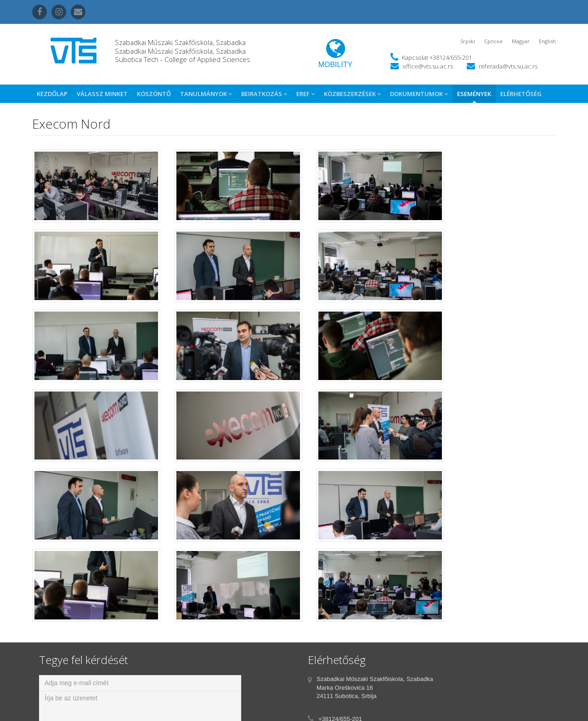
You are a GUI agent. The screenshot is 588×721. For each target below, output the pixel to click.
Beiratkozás (264, 94)
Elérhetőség (521, 94)
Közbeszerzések (352, 94)
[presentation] (109, 681)
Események (474, 94)
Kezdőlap (52, 94)
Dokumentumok (419, 94)
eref (305, 94)
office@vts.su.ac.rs (428, 66)
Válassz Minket (102, 94)
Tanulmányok (206, 94)
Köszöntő (154, 94)
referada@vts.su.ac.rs (508, 66)
